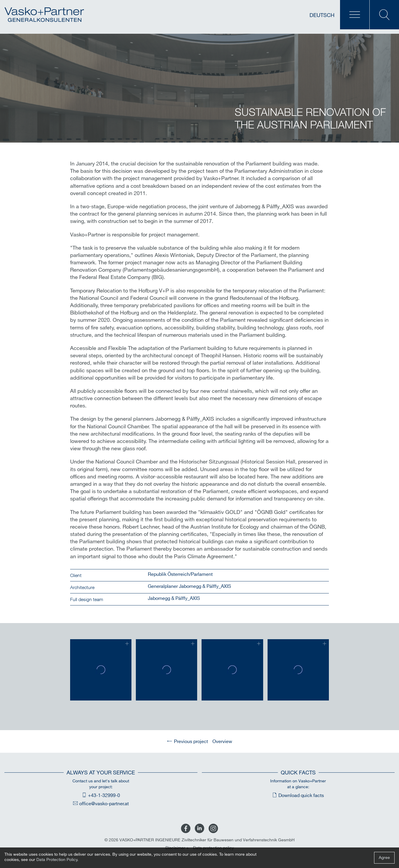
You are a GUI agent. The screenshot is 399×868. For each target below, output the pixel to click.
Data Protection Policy (57, 860)
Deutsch (322, 15)
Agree (384, 858)
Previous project (191, 742)
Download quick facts (301, 796)
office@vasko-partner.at (104, 804)
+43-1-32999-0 (104, 796)
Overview (222, 742)
